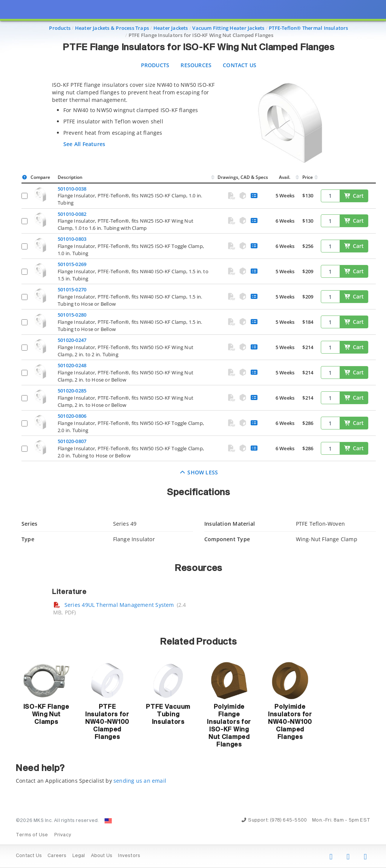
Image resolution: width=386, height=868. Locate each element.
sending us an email (140, 781)
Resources (196, 65)
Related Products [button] (198, 642)
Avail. (285, 177)
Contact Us (240, 65)
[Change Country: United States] (108, 821)
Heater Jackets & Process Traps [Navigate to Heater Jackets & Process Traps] (112, 28)
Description (70, 177)
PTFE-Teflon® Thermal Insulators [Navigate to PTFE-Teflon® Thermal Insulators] (309, 28)
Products (155, 65)
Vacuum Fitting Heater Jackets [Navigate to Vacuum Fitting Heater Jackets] (228, 28)
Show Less (199, 472)
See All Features (84, 144)
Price (308, 177)
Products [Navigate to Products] (60, 28)
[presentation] (193, 434)
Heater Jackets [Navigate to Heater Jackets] (171, 28)
